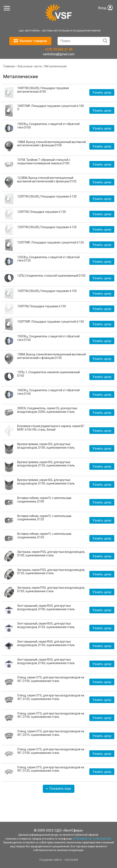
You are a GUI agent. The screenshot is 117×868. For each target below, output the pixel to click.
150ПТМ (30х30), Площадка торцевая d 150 (47, 291)
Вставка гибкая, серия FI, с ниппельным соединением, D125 (44, 518)
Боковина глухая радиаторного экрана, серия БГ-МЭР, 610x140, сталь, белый (51, 428)
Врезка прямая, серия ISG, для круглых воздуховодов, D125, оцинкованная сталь (46, 464)
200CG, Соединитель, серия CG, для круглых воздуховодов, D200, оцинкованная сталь (47, 410)
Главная (9, 66)
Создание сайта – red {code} (59, 860)
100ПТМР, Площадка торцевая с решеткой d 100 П (51, 108)
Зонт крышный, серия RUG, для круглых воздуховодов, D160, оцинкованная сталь (46, 661)
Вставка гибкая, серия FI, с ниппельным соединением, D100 (44, 500)
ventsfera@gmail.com (59, 54)
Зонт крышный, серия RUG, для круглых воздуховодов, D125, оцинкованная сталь (46, 625)
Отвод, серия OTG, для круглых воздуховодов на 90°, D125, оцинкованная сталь (51, 769)
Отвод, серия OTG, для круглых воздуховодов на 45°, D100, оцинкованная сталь (51, 679)
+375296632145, (82, 839)
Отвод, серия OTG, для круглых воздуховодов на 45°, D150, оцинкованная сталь (51, 715)
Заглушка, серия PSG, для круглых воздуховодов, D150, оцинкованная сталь (51, 589)
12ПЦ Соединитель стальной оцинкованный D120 (51, 276)
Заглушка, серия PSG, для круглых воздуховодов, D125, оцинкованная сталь (51, 572)
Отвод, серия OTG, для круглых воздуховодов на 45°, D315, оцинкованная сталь (51, 733)
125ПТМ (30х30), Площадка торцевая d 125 (47, 227)
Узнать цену (102, 93)
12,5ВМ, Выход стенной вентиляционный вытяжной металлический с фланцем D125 (47, 180)
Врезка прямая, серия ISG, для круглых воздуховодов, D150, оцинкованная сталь (46, 482)
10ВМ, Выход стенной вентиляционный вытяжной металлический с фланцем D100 (52, 144)
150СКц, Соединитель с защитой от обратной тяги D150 (48, 338)
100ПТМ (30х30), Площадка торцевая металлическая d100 (43, 90)
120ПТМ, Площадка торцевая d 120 (42, 212)
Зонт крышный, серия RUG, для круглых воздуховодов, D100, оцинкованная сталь (46, 607)
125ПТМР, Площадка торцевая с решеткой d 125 (51, 242)
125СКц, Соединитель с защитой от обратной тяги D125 (48, 259)
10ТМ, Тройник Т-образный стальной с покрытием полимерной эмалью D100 (44, 162)
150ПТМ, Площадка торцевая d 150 (42, 306)
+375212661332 (102, 839)
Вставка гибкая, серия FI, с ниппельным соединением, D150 (44, 536)
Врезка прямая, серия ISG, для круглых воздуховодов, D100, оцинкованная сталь (46, 446)
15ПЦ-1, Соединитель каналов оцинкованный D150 (49, 374)
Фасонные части (30, 66)
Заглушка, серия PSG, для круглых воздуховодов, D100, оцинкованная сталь (51, 554)
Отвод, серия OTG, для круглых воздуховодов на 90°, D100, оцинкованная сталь (51, 751)
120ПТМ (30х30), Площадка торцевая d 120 (47, 196)
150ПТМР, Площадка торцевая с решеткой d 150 (51, 322)
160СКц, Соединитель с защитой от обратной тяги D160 (48, 392)
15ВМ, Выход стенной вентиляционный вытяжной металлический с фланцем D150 (52, 356)
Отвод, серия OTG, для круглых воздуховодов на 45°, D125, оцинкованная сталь (51, 697)
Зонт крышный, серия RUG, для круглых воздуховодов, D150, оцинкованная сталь (46, 643)
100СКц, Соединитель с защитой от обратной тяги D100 (48, 126)
